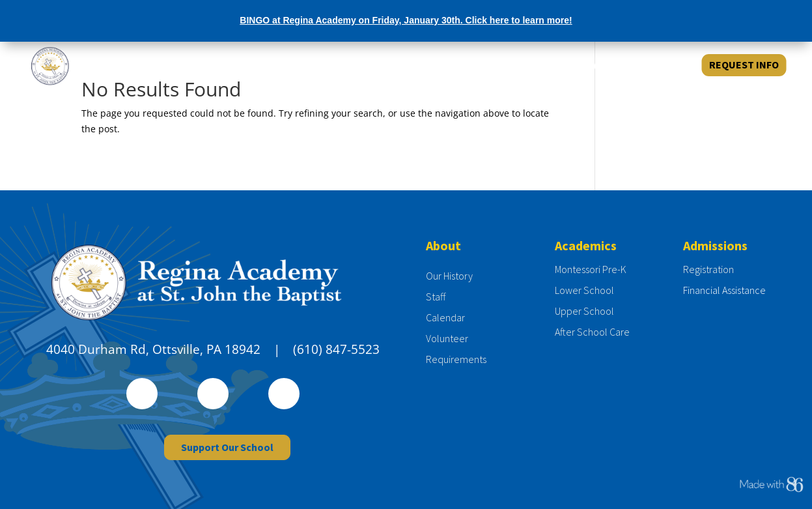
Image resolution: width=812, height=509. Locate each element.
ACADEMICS (614, 65)
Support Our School (227, 447)
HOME (411, 65)
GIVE (671, 65)
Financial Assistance (724, 290)
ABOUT (461, 65)
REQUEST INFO (744, 65)
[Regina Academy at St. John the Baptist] (104, 65)
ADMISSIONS (532, 65)
